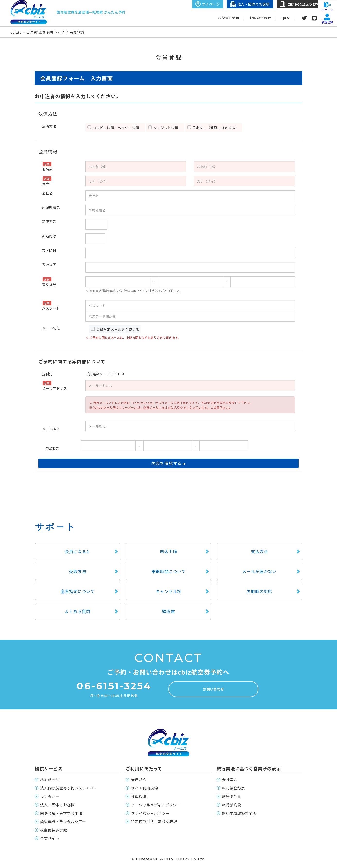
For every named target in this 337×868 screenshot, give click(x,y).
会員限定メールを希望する (118, 329)
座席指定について (78, 591)
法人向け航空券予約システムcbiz (69, 788)
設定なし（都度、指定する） (217, 128)
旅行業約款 (232, 805)
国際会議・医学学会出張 (61, 813)
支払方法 (260, 551)
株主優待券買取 (53, 830)
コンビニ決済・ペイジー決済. (118, 128)
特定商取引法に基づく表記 (154, 821)
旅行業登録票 (234, 788)
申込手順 (169, 551)
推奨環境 (139, 796)
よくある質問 (78, 611)
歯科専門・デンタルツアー (63, 821)
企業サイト (50, 838)
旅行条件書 (232, 796)
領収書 (168, 611)
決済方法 (49, 126)
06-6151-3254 (114, 686)
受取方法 (78, 571)
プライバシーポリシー (150, 813)
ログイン (327, 9)
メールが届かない (259, 571)
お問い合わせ (260, 18)
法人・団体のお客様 (57, 805)
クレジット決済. (168, 128)
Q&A (285, 18)
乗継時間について (169, 571)
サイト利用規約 (144, 788)
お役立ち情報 (229, 18)
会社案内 (230, 780)
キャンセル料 (168, 591)
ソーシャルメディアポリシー (156, 805)
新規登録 (327, 21)
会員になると (78, 551)
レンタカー (50, 796)
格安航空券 (50, 780)
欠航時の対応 (259, 591)
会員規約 (139, 780)
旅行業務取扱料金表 (239, 813)
